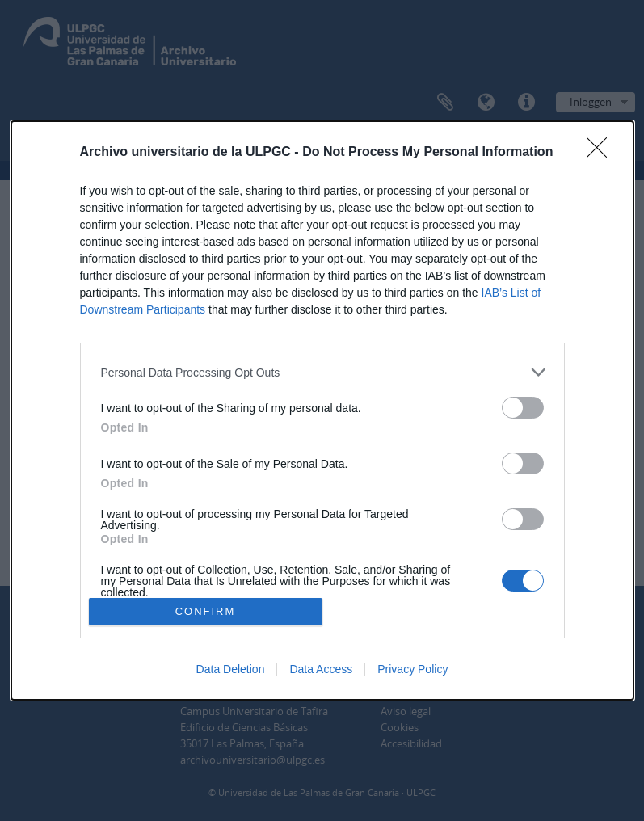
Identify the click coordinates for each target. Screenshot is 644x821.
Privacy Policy (412, 669)
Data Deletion (231, 669)
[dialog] (322, 410)
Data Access (321, 669)
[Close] (602, 153)
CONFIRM (206, 611)
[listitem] (322, 372)
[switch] (523, 408)
